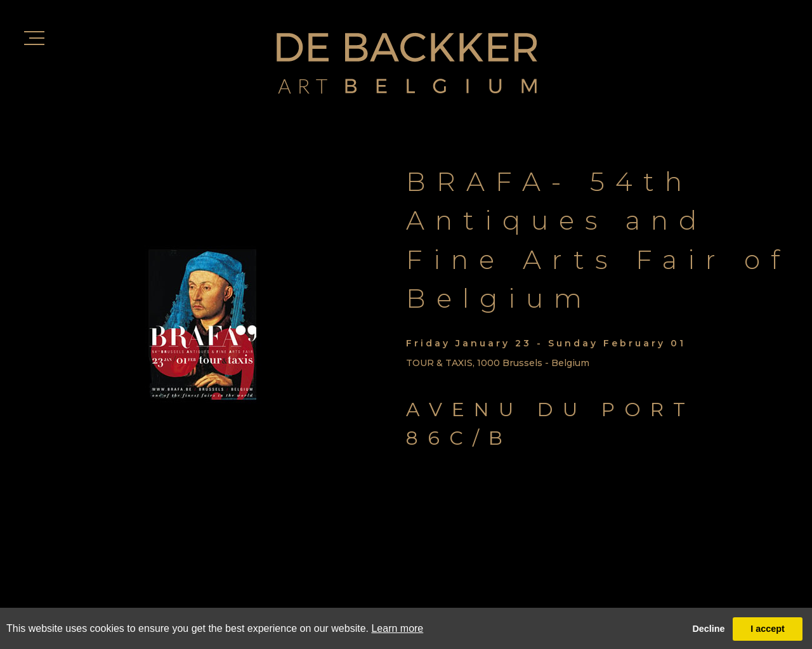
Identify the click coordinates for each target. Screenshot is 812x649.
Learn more (397, 628)
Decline (708, 629)
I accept (768, 629)
